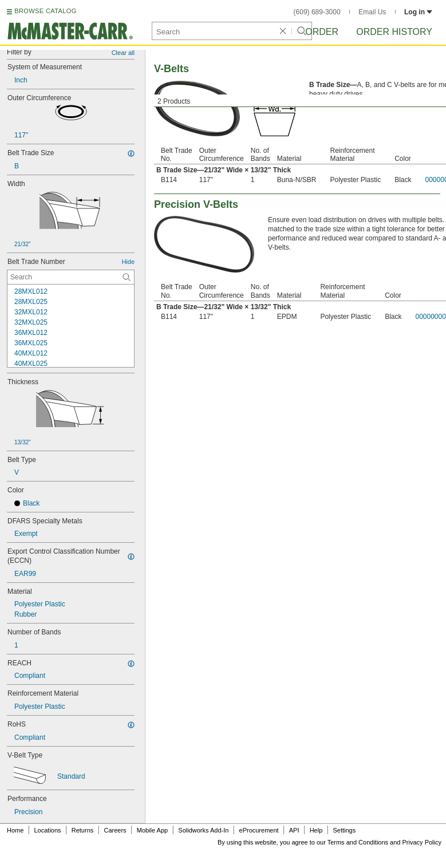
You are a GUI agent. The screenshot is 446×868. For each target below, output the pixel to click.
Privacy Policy (422, 842)
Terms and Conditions (358, 842)
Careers (115, 830)
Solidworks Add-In (203, 830)
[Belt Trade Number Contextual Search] (71, 277)
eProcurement (259, 830)
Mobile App (152, 830)
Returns (83, 830)
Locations (48, 830)
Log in (418, 12)
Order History (394, 32)
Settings (344, 830)
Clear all (123, 53)
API (294, 830)
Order (322, 32)
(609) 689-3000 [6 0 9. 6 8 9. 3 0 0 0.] (317, 12)
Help (316, 830)
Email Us (372, 12)
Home (15, 830)
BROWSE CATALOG (45, 11)
